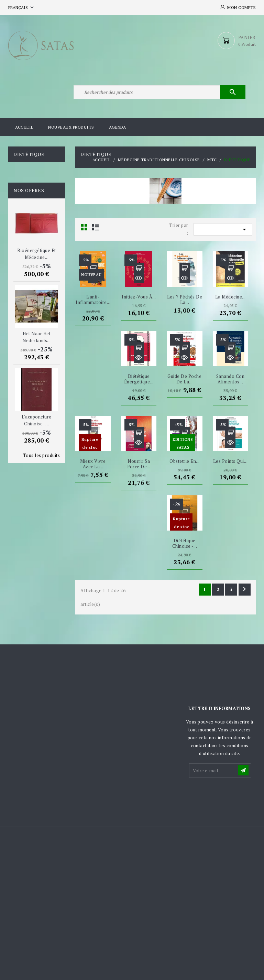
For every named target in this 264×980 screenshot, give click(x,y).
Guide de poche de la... (184, 379)
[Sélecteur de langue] (22, 7)
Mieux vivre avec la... (93, 464)
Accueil (24, 127)
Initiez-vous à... (139, 297)
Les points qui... (230, 461)
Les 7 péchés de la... (185, 300)
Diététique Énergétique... (139, 379)
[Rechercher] (159, 92)
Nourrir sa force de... (139, 464)
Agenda (117, 127)
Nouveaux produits (71, 127)
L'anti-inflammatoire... (93, 300)
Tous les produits (42, 455)
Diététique (29, 154)
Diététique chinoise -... (185, 543)
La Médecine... (230, 297)
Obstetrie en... (185, 461)
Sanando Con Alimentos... (230, 379)
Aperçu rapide (93, 278)
